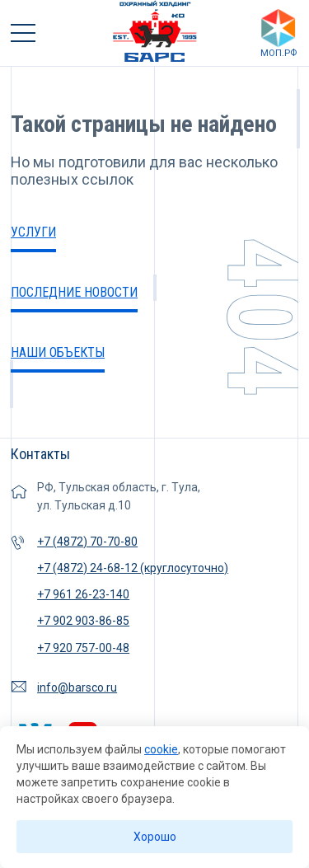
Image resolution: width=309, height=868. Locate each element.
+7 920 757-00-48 (83, 648)
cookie (161, 749)
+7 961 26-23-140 (83, 594)
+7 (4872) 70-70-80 (87, 542)
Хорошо (155, 837)
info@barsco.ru (77, 687)
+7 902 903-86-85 (83, 621)
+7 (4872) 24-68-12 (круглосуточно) (133, 568)
